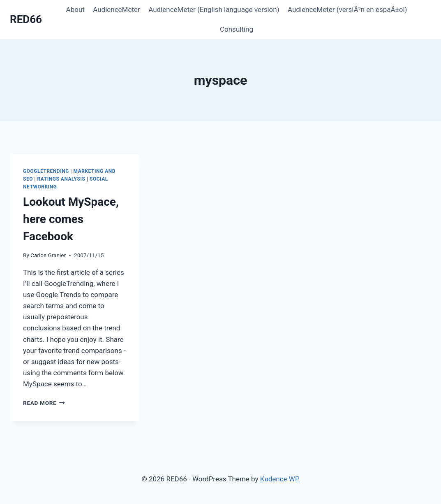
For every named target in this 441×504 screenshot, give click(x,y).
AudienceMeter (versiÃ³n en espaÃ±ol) (347, 9)
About (75, 9)
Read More (44, 403)
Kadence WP (280, 479)
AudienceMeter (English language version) (214, 9)
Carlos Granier (48, 255)
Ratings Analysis (61, 179)
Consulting (237, 29)
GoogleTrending (46, 171)
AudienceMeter (117, 9)
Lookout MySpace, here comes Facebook (71, 219)
